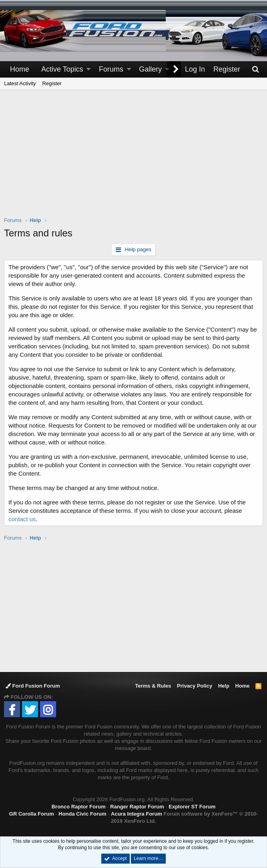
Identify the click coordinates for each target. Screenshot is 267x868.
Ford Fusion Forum (33, 686)
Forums (111, 69)
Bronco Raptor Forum (79, 807)
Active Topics (62, 69)
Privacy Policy (195, 686)
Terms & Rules (153, 686)
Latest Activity (20, 83)
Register (52, 83)
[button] (88, 69)
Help (224, 686)
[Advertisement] (136, 158)
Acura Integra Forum (137, 814)
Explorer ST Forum (192, 807)
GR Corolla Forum (32, 814)
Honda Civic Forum (82, 814)
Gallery (150, 69)
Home (20, 69)
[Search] (255, 69)
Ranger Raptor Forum (137, 807)
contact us (22, 519)
